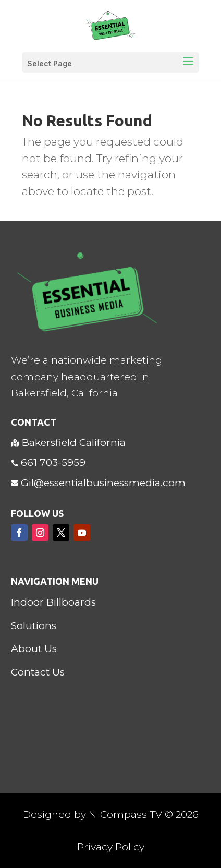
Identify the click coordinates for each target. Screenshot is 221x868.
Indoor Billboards (53, 602)
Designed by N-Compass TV (93, 815)
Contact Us (38, 672)
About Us (34, 649)
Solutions (34, 626)
